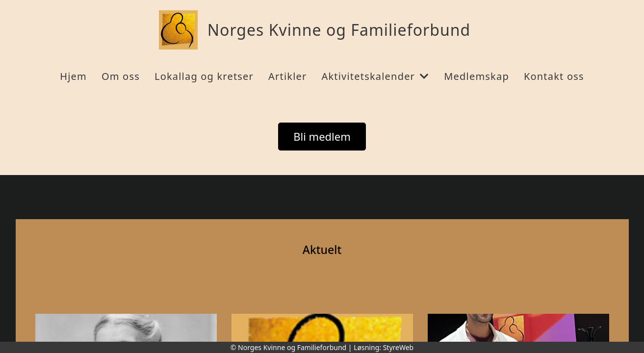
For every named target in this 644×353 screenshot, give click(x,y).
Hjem (73, 76)
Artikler (287, 76)
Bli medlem (322, 136)
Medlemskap (477, 76)
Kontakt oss (554, 76)
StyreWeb (399, 347)
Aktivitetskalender (375, 76)
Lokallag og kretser (204, 76)
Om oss (121, 76)
